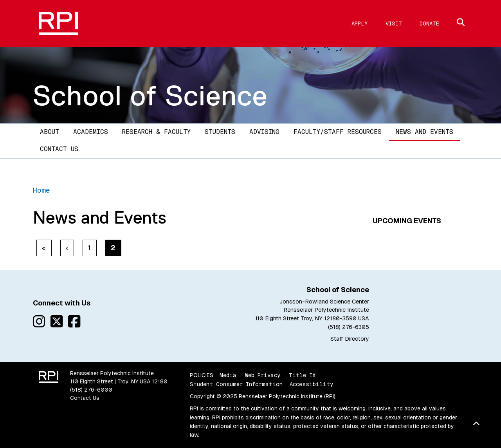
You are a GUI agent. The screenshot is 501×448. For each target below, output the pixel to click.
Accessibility (311, 384)
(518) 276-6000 (91, 390)
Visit (394, 23)
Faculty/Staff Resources (338, 132)
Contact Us (59, 149)
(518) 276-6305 (349, 327)
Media (228, 375)
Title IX (302, 375)
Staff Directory (350, 339)
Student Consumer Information (236, 384)
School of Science (150, 96)
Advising (264, 132)
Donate (429, 23)
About (50, 132)
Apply (360, 23)
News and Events (424, 132)
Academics (91, 132)
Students (220, 132)
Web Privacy (263, 375)
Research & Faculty (156, 132)
